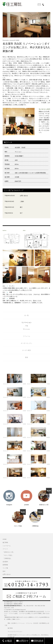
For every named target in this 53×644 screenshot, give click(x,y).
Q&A (4, 571)
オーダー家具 (26, 350)
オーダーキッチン (26, 343)
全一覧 (26, 315)
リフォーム (26, 336)
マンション (26, 329)
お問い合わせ (7, 574)
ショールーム (7, 546)
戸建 (26, 326)
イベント (5, 549)
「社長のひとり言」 (9, 552)
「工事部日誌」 (7, 558)
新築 (26, 357)
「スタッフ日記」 (8, 555)
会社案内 (5, 562)
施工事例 (5, 543)
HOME (5, 539)
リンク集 (5, 568)
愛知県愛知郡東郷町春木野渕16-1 (13, 606)
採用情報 (5, 565)
